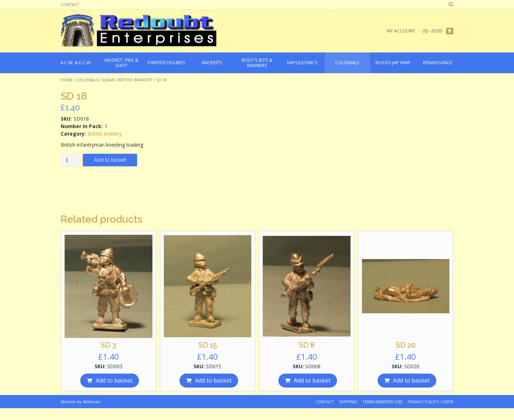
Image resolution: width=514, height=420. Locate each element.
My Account (401, 31)
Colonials (87, 80)
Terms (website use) (382, 402)
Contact (70, 4)
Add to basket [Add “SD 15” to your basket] (213, 380)
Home (67, 80)
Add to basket (110, 160)
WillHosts (91, 402)
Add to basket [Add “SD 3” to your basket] (114, 380)
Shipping (348, 402)
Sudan (108, 80)
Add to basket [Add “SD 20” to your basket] (411, 380)
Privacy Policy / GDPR (430, 402)
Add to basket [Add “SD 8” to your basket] (312, 380)
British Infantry (135, 80)
